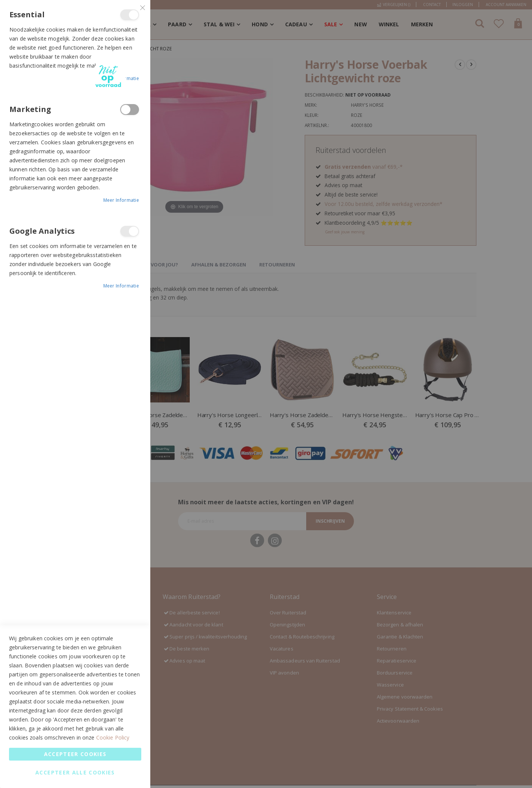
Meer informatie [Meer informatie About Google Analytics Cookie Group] (121, 286)
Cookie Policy (113, 737)
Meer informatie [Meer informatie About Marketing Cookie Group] (121, 200)
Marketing (130, 110)
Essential (130, 15)
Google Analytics (130, 231)
